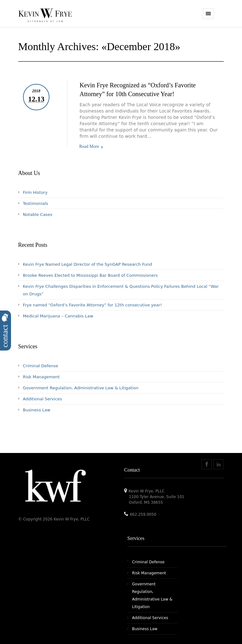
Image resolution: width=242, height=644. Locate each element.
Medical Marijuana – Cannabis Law (58, 316)
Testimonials (36, 203)
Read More (89, 146)
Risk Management (41, 377)
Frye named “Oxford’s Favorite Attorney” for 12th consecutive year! (92, 305)
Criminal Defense (41, 366)
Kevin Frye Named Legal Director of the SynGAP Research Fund (88, 264)
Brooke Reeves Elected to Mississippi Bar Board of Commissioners (90, 275)
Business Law (37, 410)
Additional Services (43, 399)
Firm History (35, 192)
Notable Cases (38, 215)
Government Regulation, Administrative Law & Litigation (81, 388)
